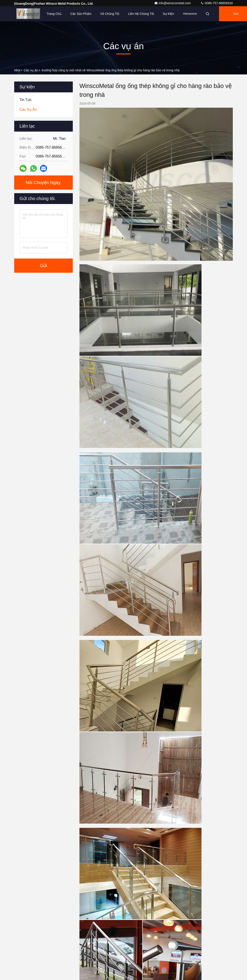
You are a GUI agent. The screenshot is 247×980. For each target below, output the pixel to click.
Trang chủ (54, 14)
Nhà (17, 70)
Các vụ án (31, 70)
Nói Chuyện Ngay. (44, 183)
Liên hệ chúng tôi (141, 14)
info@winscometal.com (173, 3)
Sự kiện (168, 14)
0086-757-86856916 (217, 3)
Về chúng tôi (110, 14)
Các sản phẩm (81, 14)
